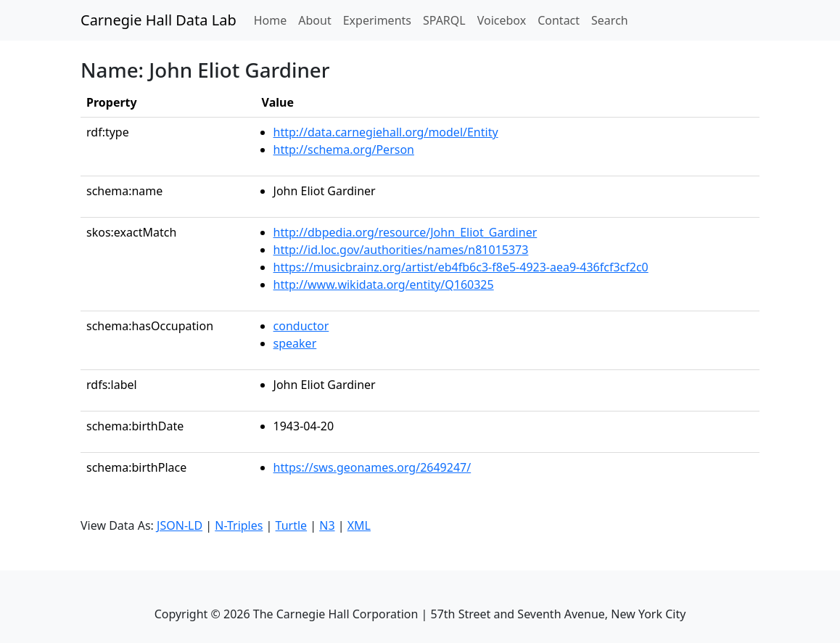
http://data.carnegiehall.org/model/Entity (386, 132)
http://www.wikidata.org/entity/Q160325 (384, 284)
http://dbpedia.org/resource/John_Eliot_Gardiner (405, 232)
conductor (301, 326)
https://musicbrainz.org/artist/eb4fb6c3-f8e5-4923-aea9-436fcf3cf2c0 (461, 267)
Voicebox (502, 20)
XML (359, 525)
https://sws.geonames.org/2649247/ (372, 467)
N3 (327, 525)
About (314, 20)
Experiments (377, 20)
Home (273, 20)
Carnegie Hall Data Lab (158, 20)
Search (610, 20)
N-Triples (239, 525)
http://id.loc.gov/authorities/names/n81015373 (401, 250)
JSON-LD (180, 525)
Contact (559, 20)
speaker (295, 343)
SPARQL (444, 20)
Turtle (292, 525)
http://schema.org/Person (344, 150)
